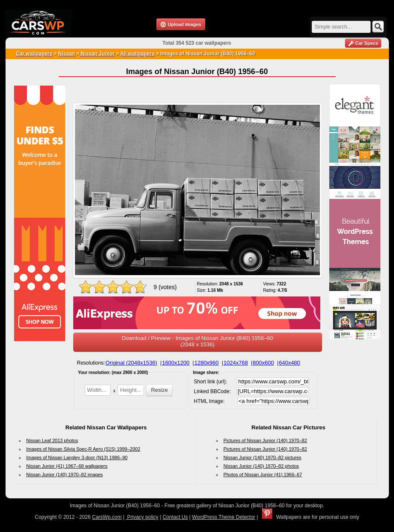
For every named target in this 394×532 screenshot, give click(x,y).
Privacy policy (142, 517)
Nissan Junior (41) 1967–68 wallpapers (67, 466)
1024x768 (236, 363)
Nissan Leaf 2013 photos (52, 440)
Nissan (67, 54)
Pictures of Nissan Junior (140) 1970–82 (265, 440)
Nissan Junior (97, 54)
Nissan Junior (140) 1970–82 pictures (263, 457)
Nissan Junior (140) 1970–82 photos (261, 466)
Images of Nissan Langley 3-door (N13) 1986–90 (77, 457)
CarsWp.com (107, 517)
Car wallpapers (34, 54)
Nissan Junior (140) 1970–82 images (65, 474)
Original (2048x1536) (131, 363)
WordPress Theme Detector (224, 517)
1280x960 (206, 363)
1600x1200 (175, 363)
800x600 (263, 363)
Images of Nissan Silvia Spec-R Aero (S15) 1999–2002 (83, 449)
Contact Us (175, 517)
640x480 (290, 363)
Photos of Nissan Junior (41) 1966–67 (263, 474)
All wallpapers (137, 54)
